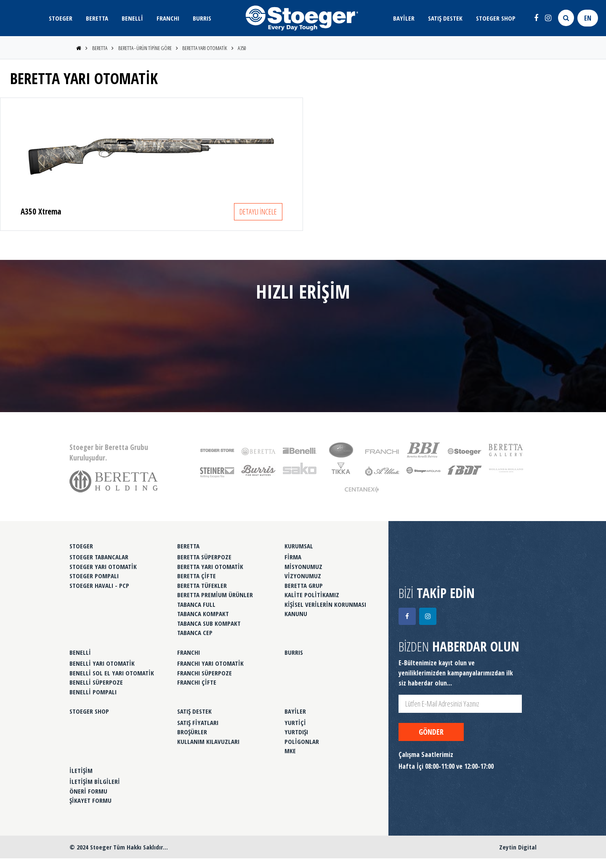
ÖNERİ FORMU (88, 791)
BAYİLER (404, 18)
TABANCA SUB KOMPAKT (209, 623)
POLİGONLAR (302, 741)
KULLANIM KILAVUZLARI (208, 741)
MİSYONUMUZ (303, 566)
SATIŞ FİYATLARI (198, 722)
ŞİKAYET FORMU (90, 800)
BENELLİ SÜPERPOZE (96, 682)
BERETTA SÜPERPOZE (204, 557)
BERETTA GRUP (304, 585)
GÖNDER (431, 732)
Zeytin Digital (518, 847)
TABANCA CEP (195, 632)
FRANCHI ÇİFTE (197, 682)
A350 (242, 48)
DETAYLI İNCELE (258, 212)
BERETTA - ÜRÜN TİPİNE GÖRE (145, 48)
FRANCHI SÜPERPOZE (205, 673)
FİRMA (293, 557)
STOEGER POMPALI (94, 576)
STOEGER (61, 18)
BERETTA (97, 18)
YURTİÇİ (295, 722)
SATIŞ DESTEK (445, 18)
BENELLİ (132, 18)
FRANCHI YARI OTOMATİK (210, 663)
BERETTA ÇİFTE (197, 576)
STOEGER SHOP (496, 18)
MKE (290, 751)
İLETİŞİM (81, 770)
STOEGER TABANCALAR (99, 557)
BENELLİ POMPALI (93, 692)
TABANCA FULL (196, 604)
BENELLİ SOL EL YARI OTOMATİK (112, 673)
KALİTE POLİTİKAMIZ (312, 595)
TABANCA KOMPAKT (203, 614)
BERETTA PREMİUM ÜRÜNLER (215, 595)
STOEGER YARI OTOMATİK (103, 566)
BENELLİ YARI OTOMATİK (102, 663)
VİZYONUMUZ (303, 576)
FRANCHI (168, 18)
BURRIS (202, 18)
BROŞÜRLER (192, 732)
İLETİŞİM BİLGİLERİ (95, 781)
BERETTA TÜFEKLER (202, 585)
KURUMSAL (299, 546)
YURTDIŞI (296, 732)
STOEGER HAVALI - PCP (99, 585)
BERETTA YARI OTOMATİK (205, 48)
